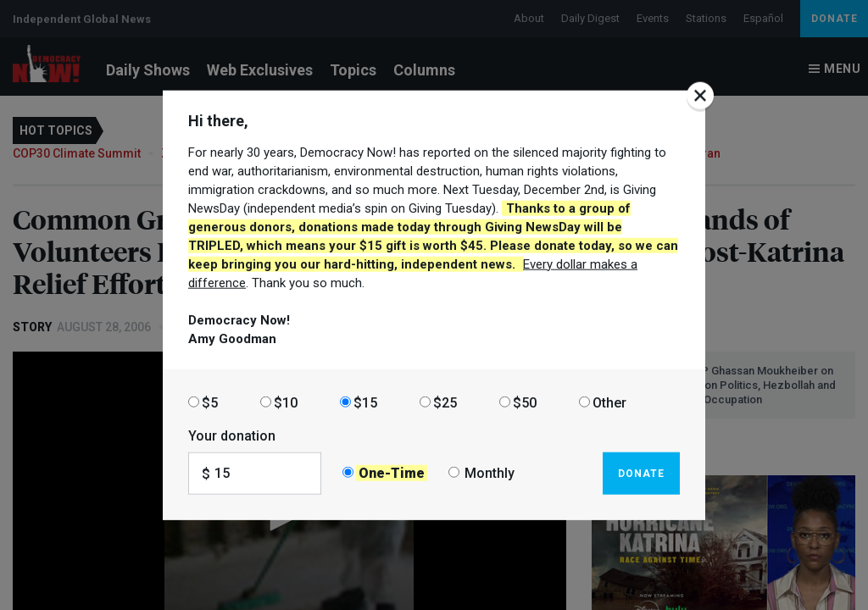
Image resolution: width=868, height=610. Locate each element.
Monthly (490, 473)
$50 (525, 402)
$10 (286, 402)
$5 (210, 402)
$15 (365, 402)
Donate (641, 473)
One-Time (392, 473)
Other (609, 402)
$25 (445, 402)
